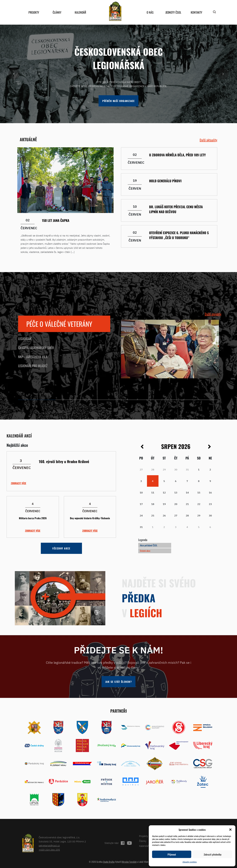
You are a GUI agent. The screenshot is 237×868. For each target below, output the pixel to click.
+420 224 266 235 (49, 850)
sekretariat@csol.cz (49, 846)
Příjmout (172, 854)
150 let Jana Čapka (56, 220)
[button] (230, 830)
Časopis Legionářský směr (36, 348)
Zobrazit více (19, 483)
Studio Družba (109, 862)
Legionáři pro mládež (33, 366)
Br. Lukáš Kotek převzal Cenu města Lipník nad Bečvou (176, 209)
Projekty (34, 12)
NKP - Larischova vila (33, 357)
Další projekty (213, 314)
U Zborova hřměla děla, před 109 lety (177, 155)
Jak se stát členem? (119, 682)
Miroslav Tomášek (129, 862)
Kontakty (197, 12)
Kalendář (80, 12)
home (115, 11)
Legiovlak (25, 339)
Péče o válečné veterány (59, 324)
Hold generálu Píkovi (165, 181)
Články (57, 12)
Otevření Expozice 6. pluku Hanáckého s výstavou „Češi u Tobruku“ (179, 235)
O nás (150, 12)
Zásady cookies (190, 862)
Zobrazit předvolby (213, 854)
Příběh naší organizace (118, 101)
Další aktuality (208, 140)
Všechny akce (61, 548)
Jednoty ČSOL (173, 12)
